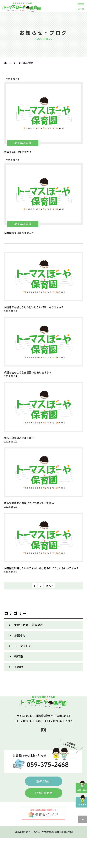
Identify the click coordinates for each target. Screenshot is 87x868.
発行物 (18, 656)
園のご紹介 (44, 781)
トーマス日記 (23, 646)
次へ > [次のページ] (50, 586)
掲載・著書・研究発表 (29, 625)
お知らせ (20, 635)
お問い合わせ (44, 793)
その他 (18, 667)
